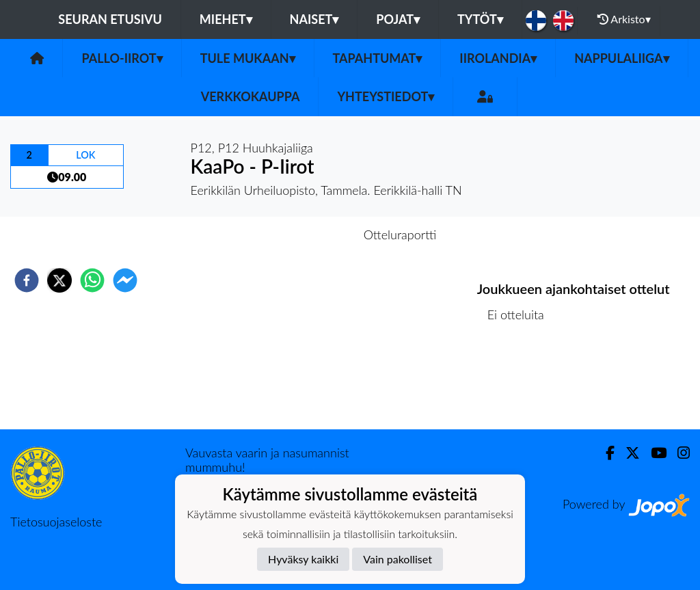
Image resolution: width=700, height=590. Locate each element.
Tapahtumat (378, 58)
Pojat (398, 19)
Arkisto (624, 19)
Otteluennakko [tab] (303, 234)
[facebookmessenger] (125, 280)
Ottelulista (521, 383)
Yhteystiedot (386, 96)
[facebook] (27, 280)
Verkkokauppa (251, 96)
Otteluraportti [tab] (400, 234)
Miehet (226, 19)
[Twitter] (627, 453)
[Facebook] (605, 453)
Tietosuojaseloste (56, 522)
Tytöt (480, 19)
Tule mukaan (248, 58)
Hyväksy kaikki (303, 559)
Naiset (314, 19)
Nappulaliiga (621, 58)
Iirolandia (498, 58)
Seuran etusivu (110, 19)
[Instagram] (678, 453)
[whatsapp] (92, 280)
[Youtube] (653, 453)
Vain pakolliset (398, 559)
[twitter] (59, 280)
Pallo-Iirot (122, 58)
